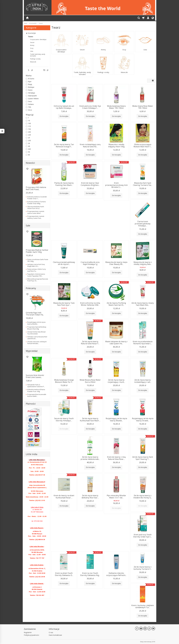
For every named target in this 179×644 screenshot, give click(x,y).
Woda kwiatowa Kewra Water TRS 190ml (116, 107)
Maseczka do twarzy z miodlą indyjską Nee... (143, 263)
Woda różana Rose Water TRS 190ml (143, 107)
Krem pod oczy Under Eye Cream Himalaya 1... (90, 107)
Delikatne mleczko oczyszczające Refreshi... (116, 574)
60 (28, 155)
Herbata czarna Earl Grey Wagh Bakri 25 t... (36, 265)
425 (28, 149)
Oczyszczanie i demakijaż (61, 51)
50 (28, 152)
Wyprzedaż (32, 351)
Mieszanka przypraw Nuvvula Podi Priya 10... (38, 280)
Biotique (30, 87)
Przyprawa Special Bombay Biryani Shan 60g (37, 328)
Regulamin (28, 632)
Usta (145, 50)
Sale (28, 226)
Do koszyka (64, 116)
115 (28, 126)
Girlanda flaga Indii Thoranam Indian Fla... (35, 314)
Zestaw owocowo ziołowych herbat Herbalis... (37, 343)
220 (28, 135)
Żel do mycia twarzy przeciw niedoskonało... (90, 458)
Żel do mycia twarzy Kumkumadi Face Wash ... (90, 420)
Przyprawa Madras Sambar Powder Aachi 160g (37, 251)
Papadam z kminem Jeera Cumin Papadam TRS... (36, 275)
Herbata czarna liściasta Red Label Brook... (37, 338)
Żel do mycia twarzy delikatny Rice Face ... (90, 497)
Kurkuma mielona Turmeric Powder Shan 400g (37, 203)
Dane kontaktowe (55, 635)
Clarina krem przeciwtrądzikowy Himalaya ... (143, 224)
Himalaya (30, 93)
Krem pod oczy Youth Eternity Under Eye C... (143, 536)
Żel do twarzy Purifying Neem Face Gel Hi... (116, 304)
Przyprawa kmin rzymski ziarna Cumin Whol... (36, 212)
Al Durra (30, 79)
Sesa (29, 101)
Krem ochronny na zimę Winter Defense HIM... (90, 304)
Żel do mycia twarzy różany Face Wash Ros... (143, 304)
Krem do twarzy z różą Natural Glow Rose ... (116, 458)
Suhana (30, 104)
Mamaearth (31, 96)
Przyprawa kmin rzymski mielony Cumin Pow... (36, 217)
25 (28, 138)
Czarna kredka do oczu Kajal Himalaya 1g (90, 263)
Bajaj (29, 84)
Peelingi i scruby (103, 72)
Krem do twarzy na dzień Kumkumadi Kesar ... (64, 497)
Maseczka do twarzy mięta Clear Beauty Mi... (116, 263)
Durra (29, 90)
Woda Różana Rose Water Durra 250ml (90, 381)
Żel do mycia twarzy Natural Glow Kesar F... (90, 343)
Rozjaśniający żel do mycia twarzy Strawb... (143, 420)
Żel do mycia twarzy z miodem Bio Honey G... (143, 497)
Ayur (29, 81)
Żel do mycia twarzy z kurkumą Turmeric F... (143, 568)
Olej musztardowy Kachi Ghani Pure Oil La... (36, 207)
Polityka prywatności (31, 635)
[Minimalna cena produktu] (28, 70)
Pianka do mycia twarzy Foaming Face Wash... (64, 184)
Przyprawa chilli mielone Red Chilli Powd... (36, 188)
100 (28, 123)
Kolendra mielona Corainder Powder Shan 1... (37, 198)
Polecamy (31, 288)
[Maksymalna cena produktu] (44, 70)
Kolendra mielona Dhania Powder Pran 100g (36, 390)
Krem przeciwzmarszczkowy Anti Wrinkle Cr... (116, 185)
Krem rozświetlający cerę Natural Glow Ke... (90, 145)
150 (28, 129)
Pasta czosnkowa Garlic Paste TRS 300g (38, 260)
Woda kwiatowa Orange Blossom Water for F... (64, 381)
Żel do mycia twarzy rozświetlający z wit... (143, 381)
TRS (28, 107)
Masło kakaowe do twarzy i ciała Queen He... (116, 343)
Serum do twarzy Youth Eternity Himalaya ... (64, 420)
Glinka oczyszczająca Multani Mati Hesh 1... (143, 145)
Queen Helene (32, 99)
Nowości (30, 163)
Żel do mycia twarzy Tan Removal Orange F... (64, 145)
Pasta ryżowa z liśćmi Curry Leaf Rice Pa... (37, 270)
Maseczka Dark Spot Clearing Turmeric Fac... (143, 184)
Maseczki (124, 72)
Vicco (29, 110)
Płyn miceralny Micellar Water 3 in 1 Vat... (116, 497)
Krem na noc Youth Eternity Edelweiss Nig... (90, 574)
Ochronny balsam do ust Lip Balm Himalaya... (64, 107)
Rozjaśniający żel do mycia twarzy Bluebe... (116, 420)
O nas (51, 632)
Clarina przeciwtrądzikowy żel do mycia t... (64, 263)
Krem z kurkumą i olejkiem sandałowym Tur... (143, 606)
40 (28, 146)
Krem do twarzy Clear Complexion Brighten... (90, 184)
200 (28, 132)
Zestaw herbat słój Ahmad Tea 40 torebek (36, 333)
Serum (82, 50)
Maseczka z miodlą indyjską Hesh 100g (116, 145)
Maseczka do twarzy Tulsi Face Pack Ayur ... (64, 304)
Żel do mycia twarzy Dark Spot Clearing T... (143, 458)
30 (28, 143)
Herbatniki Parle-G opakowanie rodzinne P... (36, 386)
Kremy (103, 50)
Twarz (31, 37)
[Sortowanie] (149, 81)
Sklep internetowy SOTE (148, 642)
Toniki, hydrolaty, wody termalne (82, 73)
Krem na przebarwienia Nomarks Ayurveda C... (143, 343)
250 (28, 140)
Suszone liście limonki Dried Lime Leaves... (35, 376)
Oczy (124, 50)
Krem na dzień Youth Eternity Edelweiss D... (64, 574)
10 (28, 121)
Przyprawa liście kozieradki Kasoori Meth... (37, 395)
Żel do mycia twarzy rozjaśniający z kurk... (116, 381)
